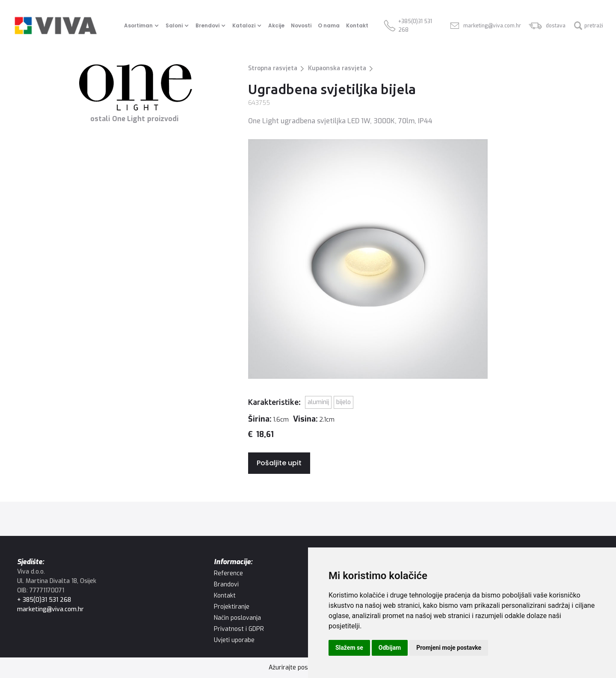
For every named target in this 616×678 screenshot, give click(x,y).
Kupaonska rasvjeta (337, 68)
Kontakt (357, 25)
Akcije (276, 25)
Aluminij (318, 402)
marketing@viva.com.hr (50, 609)
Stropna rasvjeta (273, 68)
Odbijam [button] (390, 648)
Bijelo (344, 402)
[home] (56, 26)
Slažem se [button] (349, 648)
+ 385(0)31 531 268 (44, 600)
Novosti (301, 25)
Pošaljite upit (279, 463)
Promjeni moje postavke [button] (449, 648)
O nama (329, 25)
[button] (143, 26)
